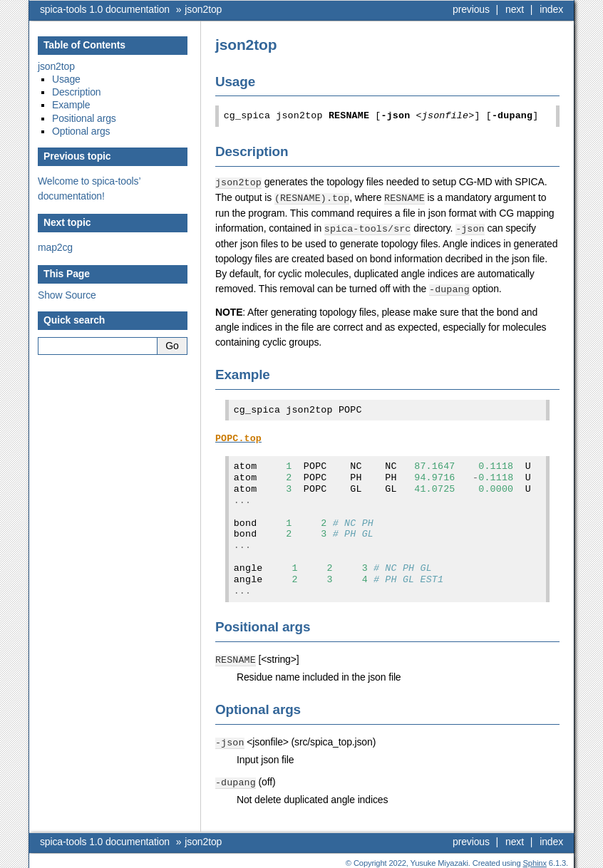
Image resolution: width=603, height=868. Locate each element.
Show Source (67, 295)
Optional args (81, 131)
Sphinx (535, 857)
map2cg (55, 247)
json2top (203, 9)
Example (71, 105)
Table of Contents (84, 45)
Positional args (84, 118)
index (551, 9)
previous (471, 9)
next (515, 9)
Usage (66, 79)
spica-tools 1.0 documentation (105, 9)
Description (77, 92)
